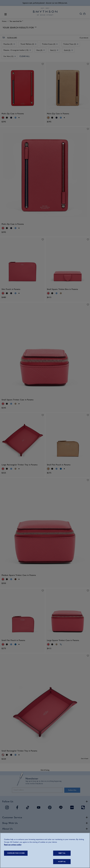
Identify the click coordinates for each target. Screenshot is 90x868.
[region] (45, 850)
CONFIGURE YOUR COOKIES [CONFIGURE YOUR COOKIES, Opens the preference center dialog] (16, 853)
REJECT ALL (62, 853)
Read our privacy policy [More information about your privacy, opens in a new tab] (13, 845)
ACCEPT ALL (62, 862)
